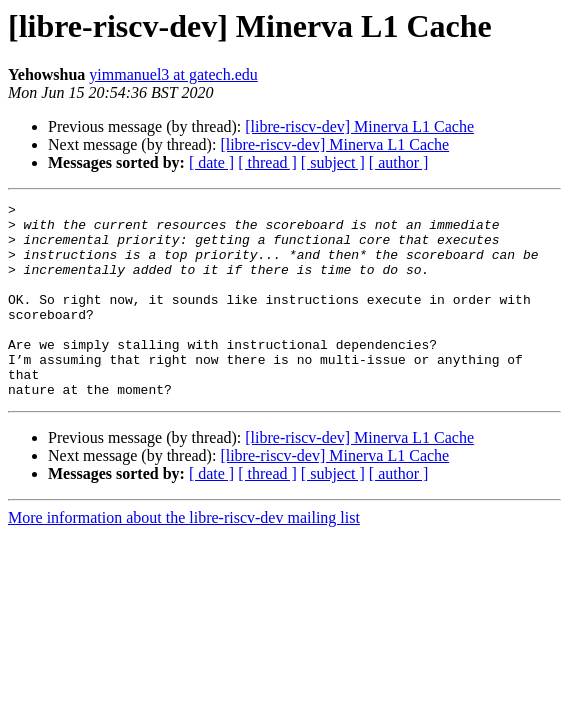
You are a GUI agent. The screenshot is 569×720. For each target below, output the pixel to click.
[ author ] (399, 162)
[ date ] (211, 162)
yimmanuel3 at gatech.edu (173, 74)
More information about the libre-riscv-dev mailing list (184, 556)
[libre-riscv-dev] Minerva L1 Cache (359, 126)
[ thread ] (267, 162)
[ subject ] (333, 162)
